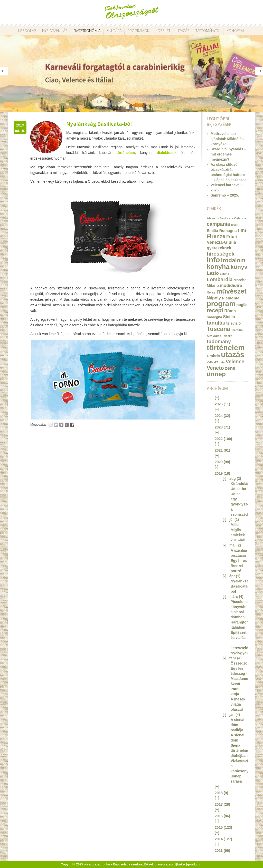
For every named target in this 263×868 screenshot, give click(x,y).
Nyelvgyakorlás (244, 653)
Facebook (72, 425)
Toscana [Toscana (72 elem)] (219, 329)
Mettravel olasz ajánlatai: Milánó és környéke (227, 139)
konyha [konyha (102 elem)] (218, 267)
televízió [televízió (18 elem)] (233, 323)
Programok (138, 31)
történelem (126, 153)
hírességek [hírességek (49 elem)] (221, 254)
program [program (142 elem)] (221, 304)
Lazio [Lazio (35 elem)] (213, 273)
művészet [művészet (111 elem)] (231, 291)
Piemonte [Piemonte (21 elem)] (231, 298)
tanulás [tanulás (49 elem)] (216, 323)
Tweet (56, 425)
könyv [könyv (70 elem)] (239, 267)
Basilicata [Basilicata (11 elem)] (226, 218)
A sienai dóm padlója (237, 725)
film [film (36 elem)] (242, 230)
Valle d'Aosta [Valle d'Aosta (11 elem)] (216, 362)
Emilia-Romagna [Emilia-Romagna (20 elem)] (222, 231)
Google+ (67, 425)
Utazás (183, 31)
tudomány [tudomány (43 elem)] (219, 342)
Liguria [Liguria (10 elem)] (224, 274)
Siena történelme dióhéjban (240, 750)
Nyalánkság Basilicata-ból (99, 124)
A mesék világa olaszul (238, 704)
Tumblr (61, 425)
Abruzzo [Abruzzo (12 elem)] (213, 218)
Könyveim (235, 31)
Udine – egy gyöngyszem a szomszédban (242, 504)
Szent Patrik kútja (236, 689)
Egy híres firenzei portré (239, 566)
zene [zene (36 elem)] (230, 368)
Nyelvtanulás (55, 31)
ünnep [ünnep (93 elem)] (216, 374)
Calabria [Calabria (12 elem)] (240, 218)
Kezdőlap (27, 31)
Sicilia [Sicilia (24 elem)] (229, 317)
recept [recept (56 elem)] (215, 310)
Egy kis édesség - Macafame (239, 674)
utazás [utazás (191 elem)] (233, 354)
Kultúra (114, 31)
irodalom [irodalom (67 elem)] (233, 260)
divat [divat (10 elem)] (234, 225)
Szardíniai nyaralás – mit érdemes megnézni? (228, 154)
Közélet (163, 31)
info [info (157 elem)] (213, 260)
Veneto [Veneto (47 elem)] (215, 368)
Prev (4, 71)
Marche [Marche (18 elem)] (240, 280)
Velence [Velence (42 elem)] (235, 362)
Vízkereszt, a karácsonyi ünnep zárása (240, 771)
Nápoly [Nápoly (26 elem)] (214, 298)
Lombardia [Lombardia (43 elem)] (220, 279)
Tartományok (208, 31)
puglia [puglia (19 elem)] (242, 305)
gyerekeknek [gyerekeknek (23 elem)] (219, 248)
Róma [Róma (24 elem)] (230, 311)
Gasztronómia (87, 31)
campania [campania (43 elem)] (218, 224)
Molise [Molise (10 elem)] (211, 292)
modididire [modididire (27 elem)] (231, 285)
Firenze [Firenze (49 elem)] (216, 236)
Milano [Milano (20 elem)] (213, 286)
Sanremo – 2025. (225, 195)
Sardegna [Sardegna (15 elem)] (214, 317)
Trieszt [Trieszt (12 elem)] (227, 336)
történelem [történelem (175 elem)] (226, 348)
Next (259, 71)
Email (51, 425)
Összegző (239, 663)
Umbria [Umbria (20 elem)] (213, 356)
